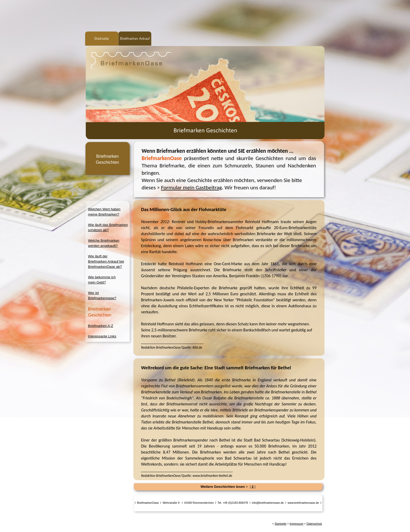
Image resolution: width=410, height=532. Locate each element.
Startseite (280, 524)
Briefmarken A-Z (101, 326)
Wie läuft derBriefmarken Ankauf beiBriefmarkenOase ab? (106, 261)
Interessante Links (102, 336)
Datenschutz (314, 524)
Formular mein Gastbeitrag (191, 188)
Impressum (296, 524)
